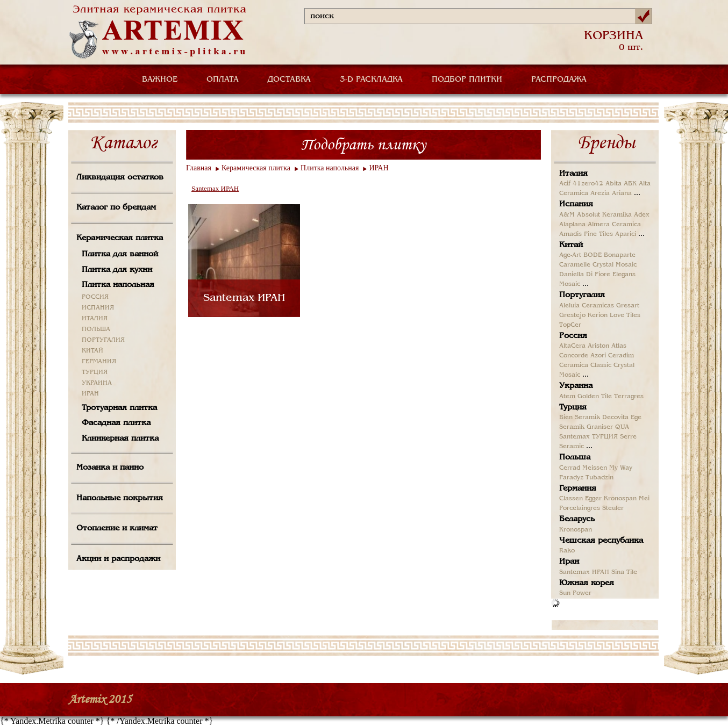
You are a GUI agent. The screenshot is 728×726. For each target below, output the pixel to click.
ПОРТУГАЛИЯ (103, 340)
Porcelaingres (580, 508)
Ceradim (621, 356)
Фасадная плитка (116, 423)
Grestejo (572, 315)
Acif (565, 184)
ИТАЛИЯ (95, 319)
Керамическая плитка (120, 238)
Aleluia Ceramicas (587, 306)
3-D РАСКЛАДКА (371, 80)
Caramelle (575, 265)
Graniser (600, 427)
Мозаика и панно (110, 468)
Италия (573, 174)
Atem (567, 397)
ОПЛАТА (223, 80)
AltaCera (572, 346)
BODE (593, 255)
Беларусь (577, 519)
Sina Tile (624, 572)
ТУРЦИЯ (95, 372)
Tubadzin (599, 478)
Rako (567, 551)
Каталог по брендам (116, 207)
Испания (576, 204)
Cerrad (570, 468)
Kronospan (620, 499)
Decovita (615, 418)
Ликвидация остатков (120, 177)
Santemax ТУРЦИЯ (588, 437)
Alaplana (572, 225)
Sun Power (575, 593)
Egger (593, 499)
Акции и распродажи (118, 559)
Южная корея (587, 583)
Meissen (595, 468)
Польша (575, 457)
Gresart (628, 306)
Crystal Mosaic (615, 265)
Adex (642, 215)
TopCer (570, 325)
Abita (613, 184)
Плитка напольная (118, 285)
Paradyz (571, 478)
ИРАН (90, 394)
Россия (573, 336)
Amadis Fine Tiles (586, 234)
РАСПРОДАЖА (559, 80)
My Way (621, 468)
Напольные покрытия (120, 498)
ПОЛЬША (96, 329)
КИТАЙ (92, 351)
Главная (199, 168)
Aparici (626, 234)
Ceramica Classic (585, 365)
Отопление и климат (117, 528)
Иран (569, 562)
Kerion (598, 315)
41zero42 (588, 184)
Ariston (598, 346)
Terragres (629, 397)
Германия (578, 488)
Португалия (582, 295)
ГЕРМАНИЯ (99, 362)
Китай (571, 245)
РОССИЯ (95, 297)
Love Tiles (625, 315)
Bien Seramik (580, 418)
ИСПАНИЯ (98, 308)
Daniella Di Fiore (585, 275)
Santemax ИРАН (215, 188)
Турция (573, 407)
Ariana (622, 193)
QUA (622, 427)
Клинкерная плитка (120, 439)
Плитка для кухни (117, 270)
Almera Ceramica (614, 225)
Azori (598, 356)
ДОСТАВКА (289, 80)
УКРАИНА (97, 383)
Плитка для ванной (120, 254)
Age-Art (570, 255)
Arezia (600, 193)
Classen (571, 499)
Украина (576, 386)
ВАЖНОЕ (160, 80)
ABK (630, 184)
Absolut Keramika (604, 215)
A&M (567, 215)
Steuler (613, 508)
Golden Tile (595, 397)
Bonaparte (620, 255)
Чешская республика (601, 541)
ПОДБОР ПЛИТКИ (467, 80)
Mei (644, 499)
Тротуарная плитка (119, 408)
